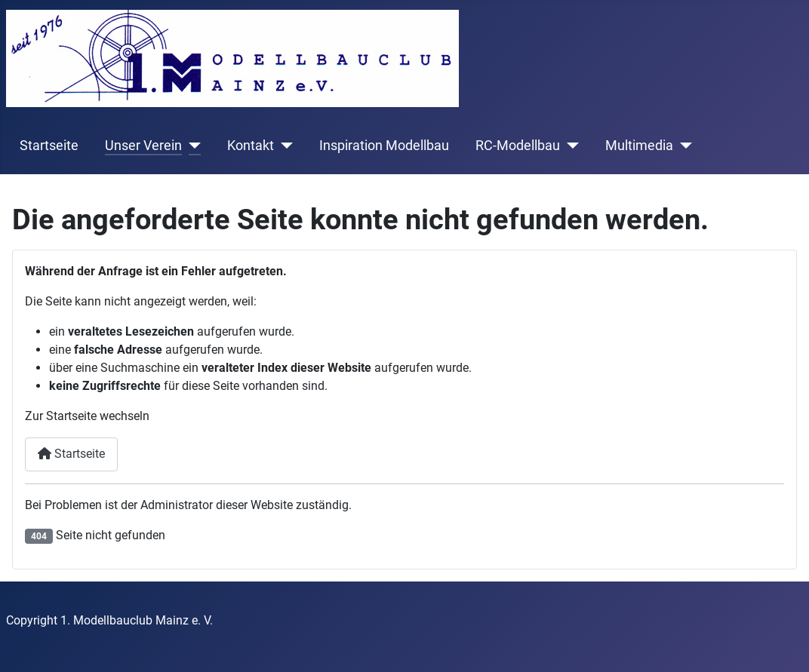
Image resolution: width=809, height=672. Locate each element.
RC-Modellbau (518, 146)
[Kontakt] (283, 146)
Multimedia (639, 146)
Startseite (49, 146)
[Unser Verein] (191, 146)
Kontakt (251, 146)
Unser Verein (143, 146)
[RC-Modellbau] (569, 146)
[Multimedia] (683, 146)
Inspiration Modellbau (384, 146)
